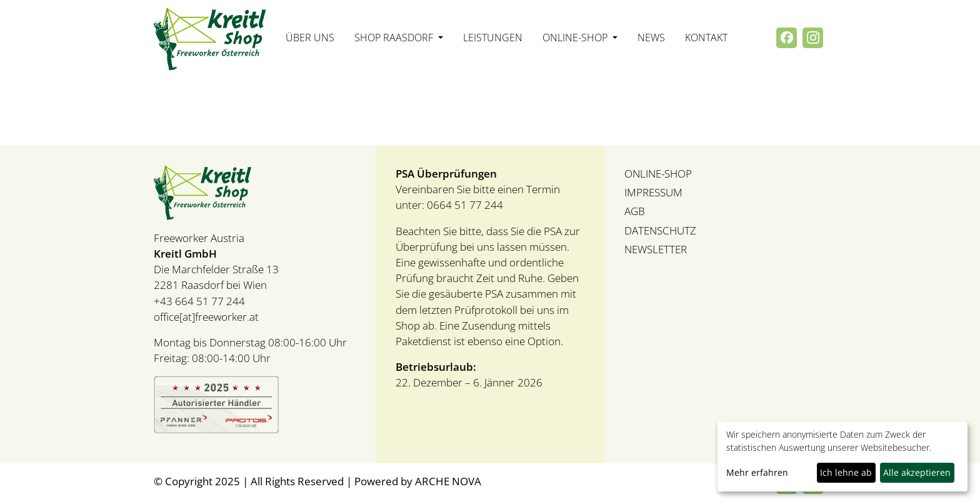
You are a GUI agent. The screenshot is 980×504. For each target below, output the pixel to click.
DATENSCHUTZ (660, 230)
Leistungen (493, 38)
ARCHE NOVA (448, 481)
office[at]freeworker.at (206, 317)
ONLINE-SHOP (658, 174)
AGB (635, 211)
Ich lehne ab (846, 472)
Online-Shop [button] (576, 38)
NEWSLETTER (656, 249)
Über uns (310, 38)
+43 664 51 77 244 (199, 301)
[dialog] (842, 456)
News (651, 38)
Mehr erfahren (757, 472)
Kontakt (706, 38)
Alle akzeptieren (917, 472)
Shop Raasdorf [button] (395, 38)
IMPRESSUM (653, 192)
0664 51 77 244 (464, 205)
